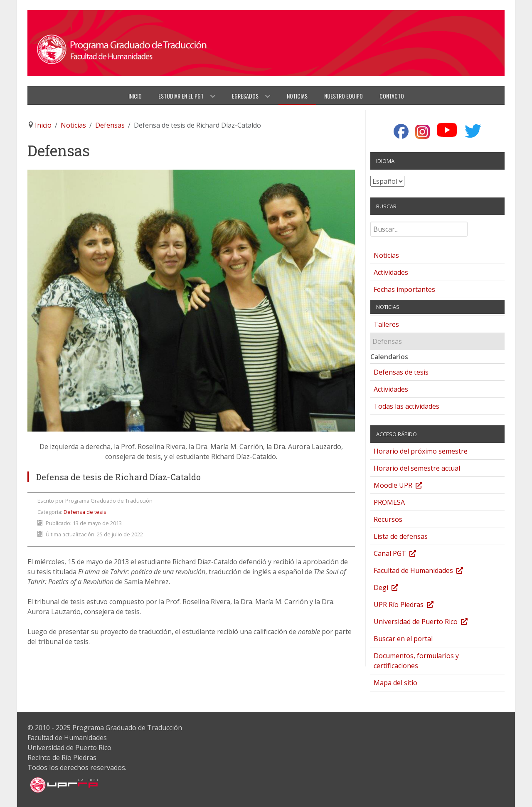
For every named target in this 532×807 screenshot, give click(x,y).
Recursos (388, 519)
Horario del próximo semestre (421, 451)
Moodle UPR (406, 486)
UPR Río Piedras (412, 606)
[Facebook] (401, 132)
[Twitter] (473, 131)
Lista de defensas (401, 536)
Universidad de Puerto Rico (429, 623)
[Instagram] (422, 132)
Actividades (391, 272)
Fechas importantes (404, 289)
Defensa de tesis (85, 512)
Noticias (386, 255)
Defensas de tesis (401, 372)
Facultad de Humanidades (427, 571)
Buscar (371, 225)
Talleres (386, 324)
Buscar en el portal (403, 639)
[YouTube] (447, 130)
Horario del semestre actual (417, 468)
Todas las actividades (406, 406)
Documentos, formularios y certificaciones (416, 661)
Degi (394, 589)
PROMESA (389, 502)
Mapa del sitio (395, 683)
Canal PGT (403, 554)
